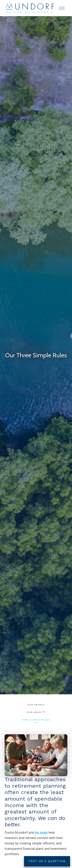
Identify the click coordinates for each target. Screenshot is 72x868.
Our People (36, 705)
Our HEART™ (36, 712)
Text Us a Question (47, 861)
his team (41, 832)
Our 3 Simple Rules (36, 720)
